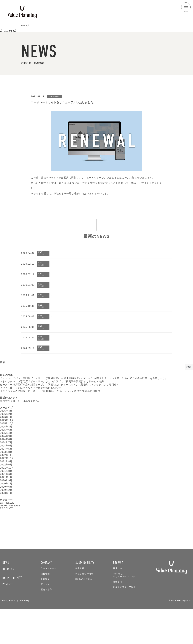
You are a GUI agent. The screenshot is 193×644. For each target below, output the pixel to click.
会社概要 (45, 614)
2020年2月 (6, 496)
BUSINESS (8, 604)
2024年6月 (6, 452)
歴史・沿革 (46, 625)
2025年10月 (7, 430)
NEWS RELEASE (10, 512)
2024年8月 (6, 446)
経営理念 (45, 609)
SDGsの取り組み (84, 614)
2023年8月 (6, 458)
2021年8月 (6, 477)
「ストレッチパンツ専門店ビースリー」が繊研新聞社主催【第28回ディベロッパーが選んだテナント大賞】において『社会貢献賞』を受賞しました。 (85, 385)
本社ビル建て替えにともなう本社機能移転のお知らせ (30, 394)
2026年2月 (6, 420)
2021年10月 (7, 474)
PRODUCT (6, 515)
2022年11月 (7, 461)
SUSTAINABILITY (85, 598)
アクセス (45, 620)
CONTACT (8, 620)
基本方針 (80, 604)
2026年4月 (6, 417)
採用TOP (118, 604)
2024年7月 (6, 449)
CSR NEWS (7, 509)
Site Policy (25, 636)
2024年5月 (6, 455)
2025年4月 (6, 439)
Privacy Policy (8, 636)
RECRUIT (118, 598)
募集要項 (118, 617)
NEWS (6, 598)
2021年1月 (6, 484)
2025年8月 (6, 433)
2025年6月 (6, 436)
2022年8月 (6, 468)
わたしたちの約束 (84, 609)
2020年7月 (6, 490)
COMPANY (46, 598)
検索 (3, 369)
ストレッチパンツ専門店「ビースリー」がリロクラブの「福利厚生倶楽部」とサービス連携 (52, 388)
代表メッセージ (49, 604)
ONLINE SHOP (10, 613)
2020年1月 (6, 499)
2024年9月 (6, 442)
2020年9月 (6, 487)
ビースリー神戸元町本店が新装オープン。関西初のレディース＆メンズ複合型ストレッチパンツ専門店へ (60, 391)
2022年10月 (7, 465)
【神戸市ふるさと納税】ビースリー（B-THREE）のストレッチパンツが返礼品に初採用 (50, 397)
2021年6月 (6, 480)
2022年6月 (6, 471)
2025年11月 (7, 427)
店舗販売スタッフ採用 (124, 622)
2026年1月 (6, 423)
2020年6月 (6, 493)
